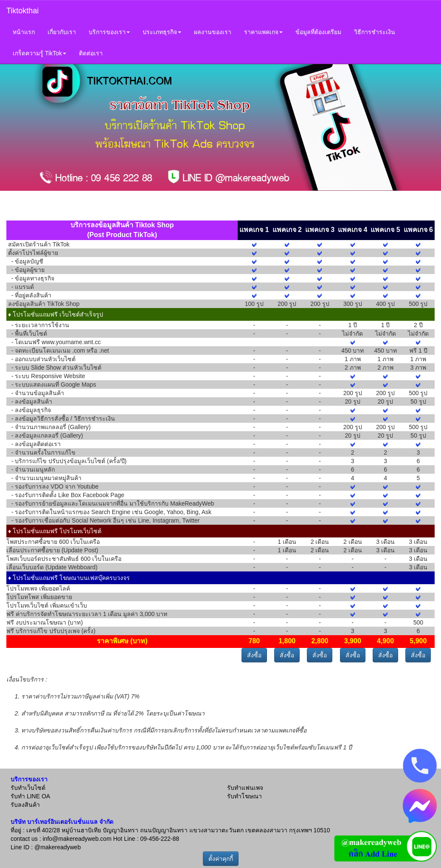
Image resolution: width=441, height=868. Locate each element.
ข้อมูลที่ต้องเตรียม (318, 32)
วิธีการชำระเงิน (375, 32)
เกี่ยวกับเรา (62, 32)
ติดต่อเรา (91, 53)
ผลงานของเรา (213, 32)
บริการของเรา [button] (109, 32)
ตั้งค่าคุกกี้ (221, 859)
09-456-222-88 (160, 839)
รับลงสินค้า (25, 805)
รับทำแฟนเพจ (245, 788)
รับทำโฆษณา (244, 796)
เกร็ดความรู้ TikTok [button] (39, 53)
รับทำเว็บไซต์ (28, 788)
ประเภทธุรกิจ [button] (162, 32)
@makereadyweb (58, 847)
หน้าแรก (24, 32)
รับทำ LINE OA (30, 796)
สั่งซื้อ (254, 655)
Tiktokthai (22, 11)
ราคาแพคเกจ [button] (263, 32)
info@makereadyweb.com (77, 839)
